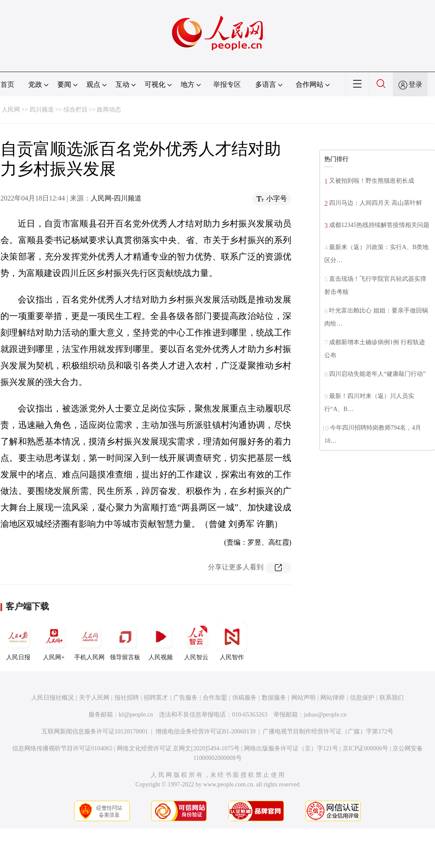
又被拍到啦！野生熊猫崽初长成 (372, 181)
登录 (415, 84)
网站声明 (303, 698)
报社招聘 (127, 698)
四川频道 (42, 110)
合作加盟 (215, 698)
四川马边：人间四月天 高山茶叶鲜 (376, 203)
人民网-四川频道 (116, 198)
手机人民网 (89, 641)
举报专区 (227, 84)
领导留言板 (125, 641)
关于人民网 (94, 698)
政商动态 (109, 110)
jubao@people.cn (325, 715)
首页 (7, 84)
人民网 (11, 110)
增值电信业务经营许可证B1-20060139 (206, 732)
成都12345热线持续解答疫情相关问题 (379, 225)
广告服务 (185, 698)
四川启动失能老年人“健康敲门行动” (377, 374)
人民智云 (196, 641)
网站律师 (333, 698)
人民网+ (54, 641)
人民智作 (232, 641)
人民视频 (161, 641)
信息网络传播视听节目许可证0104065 (62, 748)
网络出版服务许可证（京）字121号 (291, 748)
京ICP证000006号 (366, 748)
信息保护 (362, 698)
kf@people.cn (136, 715)
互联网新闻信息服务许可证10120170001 (95, 732)
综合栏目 (76, 110)
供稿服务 (244, 698)
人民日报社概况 (53, 698)
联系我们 (392, 698)
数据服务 (274, 698)
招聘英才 (156, 698)
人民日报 (18, 641)
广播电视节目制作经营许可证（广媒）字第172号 (328, 732)
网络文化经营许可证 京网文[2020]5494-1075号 (178, 748)
